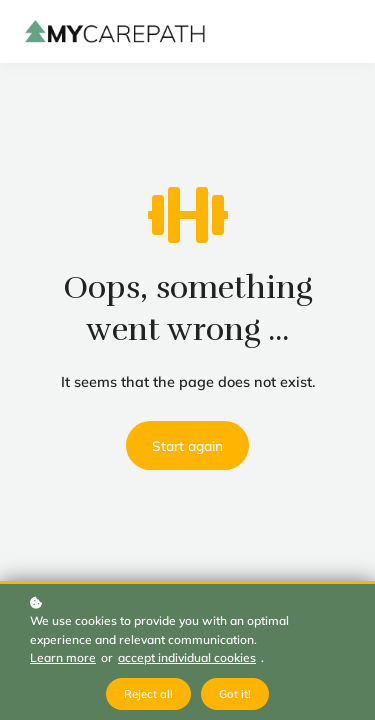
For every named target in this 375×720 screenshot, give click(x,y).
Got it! (235, 694)
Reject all (148, 694)
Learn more (63, 657)
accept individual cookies (187, 657)
